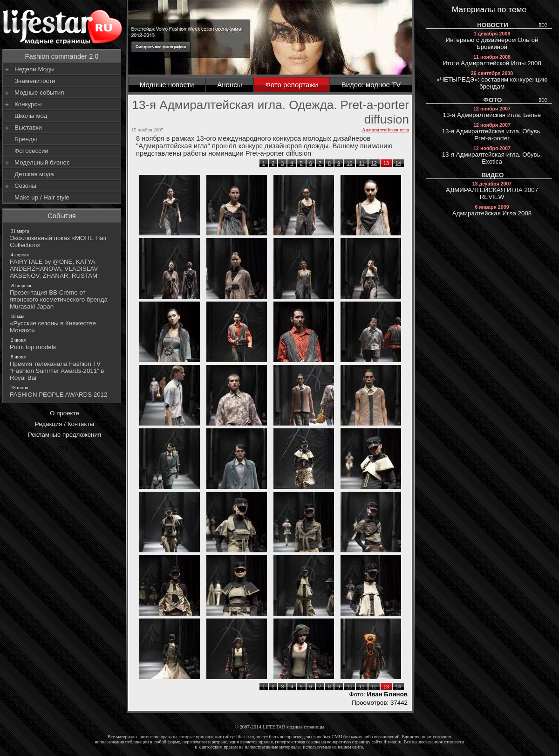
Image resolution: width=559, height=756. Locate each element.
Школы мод (31, 116)
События (62, 216)
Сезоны (25, 186)
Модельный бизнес (42, 162)
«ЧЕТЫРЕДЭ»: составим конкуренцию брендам (492, 80)
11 (361, 163)
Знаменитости (35, 81)
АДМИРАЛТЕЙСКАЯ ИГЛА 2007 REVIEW (492, 191)
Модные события (39, 93)
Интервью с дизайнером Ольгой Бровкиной (492, 41)
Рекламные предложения (65, 435)
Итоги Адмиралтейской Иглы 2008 (492, 60)
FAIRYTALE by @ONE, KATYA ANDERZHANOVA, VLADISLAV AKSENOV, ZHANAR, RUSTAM (62, 265)
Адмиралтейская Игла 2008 (492, 210)
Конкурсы (28, 104)
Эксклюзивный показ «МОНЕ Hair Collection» (62, 238)
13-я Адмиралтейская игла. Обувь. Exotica (492, 155)
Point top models (62, 344)
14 (398, 163)
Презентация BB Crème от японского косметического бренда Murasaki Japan (62, 296)
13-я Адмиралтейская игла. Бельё (492, 112)
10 (349, 163)
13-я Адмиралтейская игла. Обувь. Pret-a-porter (492, 132)
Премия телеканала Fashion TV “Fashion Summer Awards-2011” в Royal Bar (62, 367)
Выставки (28, 127)
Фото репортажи (291, 85)
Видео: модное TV (371, 85)
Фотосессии (31, 151)
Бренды (26, 139)
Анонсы (229, 85)
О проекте (65, 413)
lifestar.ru (393, 742)
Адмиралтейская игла (385, 130)
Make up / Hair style (42, 197)
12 (374, 163)
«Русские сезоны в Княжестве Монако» (62, 323)
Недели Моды (34, 69)
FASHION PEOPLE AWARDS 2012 (62, 391)
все (543, 25)
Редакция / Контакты (65, 424)
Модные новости (167, 85)
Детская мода (34, 174)
